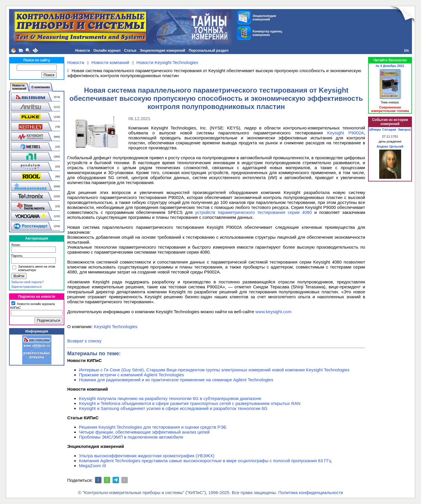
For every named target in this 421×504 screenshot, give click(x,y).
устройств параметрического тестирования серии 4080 (253, 212)
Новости (82, 51)
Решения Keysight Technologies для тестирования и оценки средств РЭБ (153, 427)
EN (407, 51)
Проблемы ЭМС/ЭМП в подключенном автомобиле (131, 437)
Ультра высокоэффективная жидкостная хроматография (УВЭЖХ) (147, 456)
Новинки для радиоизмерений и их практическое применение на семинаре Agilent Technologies (176, 380)
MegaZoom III (93, 466)
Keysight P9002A (346, 133)
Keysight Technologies (116, 327)
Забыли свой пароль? (27, 282)
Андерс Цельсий (390, 146)
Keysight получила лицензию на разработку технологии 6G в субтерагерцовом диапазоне (170, 398)
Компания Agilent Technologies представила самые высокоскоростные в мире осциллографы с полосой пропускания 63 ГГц (205, 461)
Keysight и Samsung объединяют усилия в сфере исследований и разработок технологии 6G (173, 408)
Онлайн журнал (107, 51)
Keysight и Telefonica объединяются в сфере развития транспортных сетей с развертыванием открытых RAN (190, 403)
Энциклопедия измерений (162, 51)
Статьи (130, 51)
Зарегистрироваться (26, 287)
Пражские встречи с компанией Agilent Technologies (132, 375)
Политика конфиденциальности (311, 492)
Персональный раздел (208, 51)
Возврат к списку (84, 341)
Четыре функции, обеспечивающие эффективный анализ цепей (144, 432)
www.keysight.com (274, 312)
